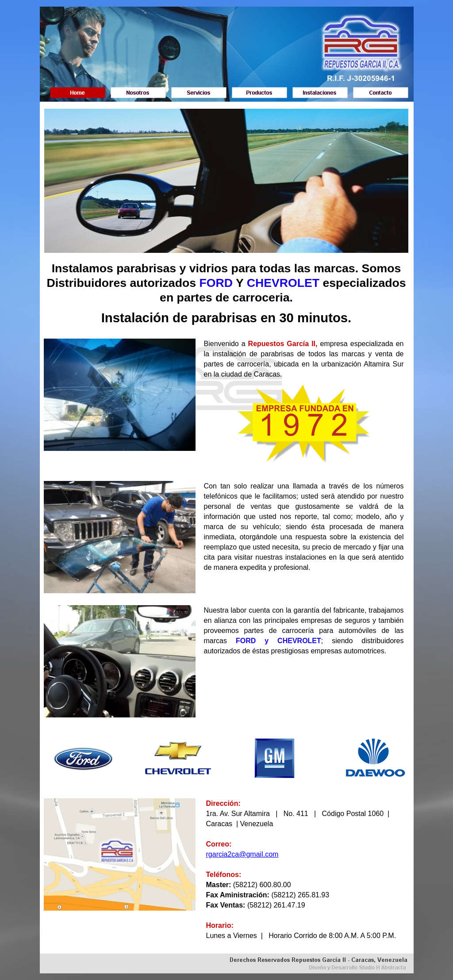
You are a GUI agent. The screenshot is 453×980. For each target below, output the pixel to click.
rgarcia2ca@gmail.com (242, 854)
